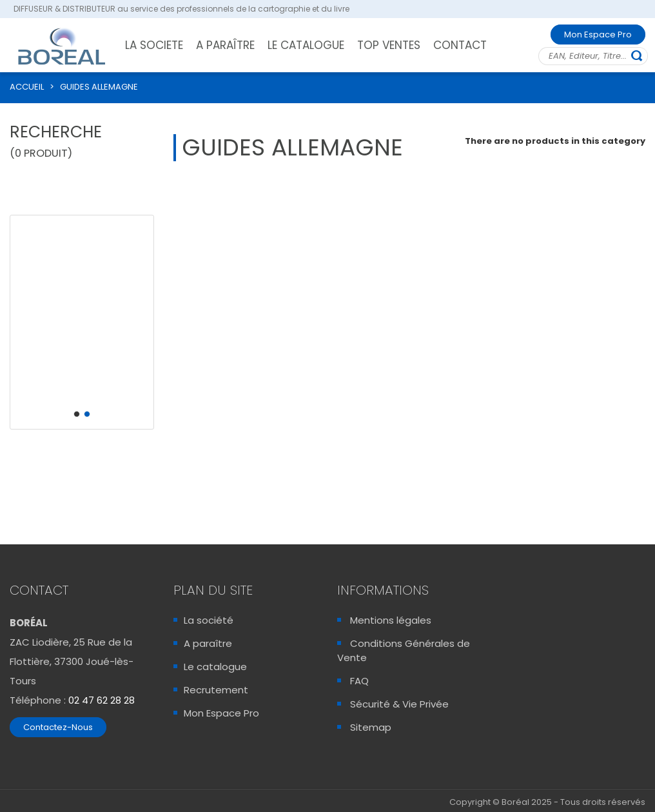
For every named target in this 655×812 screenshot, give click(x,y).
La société (209, 620)
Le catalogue (215, 667)
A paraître (208, 643)
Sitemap (371, 727)
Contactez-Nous (58, 727)
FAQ (359, 681)
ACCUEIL (27, 87)
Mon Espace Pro (598, 35)
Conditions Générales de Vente (404, 650)
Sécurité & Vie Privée (399, 704)
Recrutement (216, 690)
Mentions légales (391, 620)
